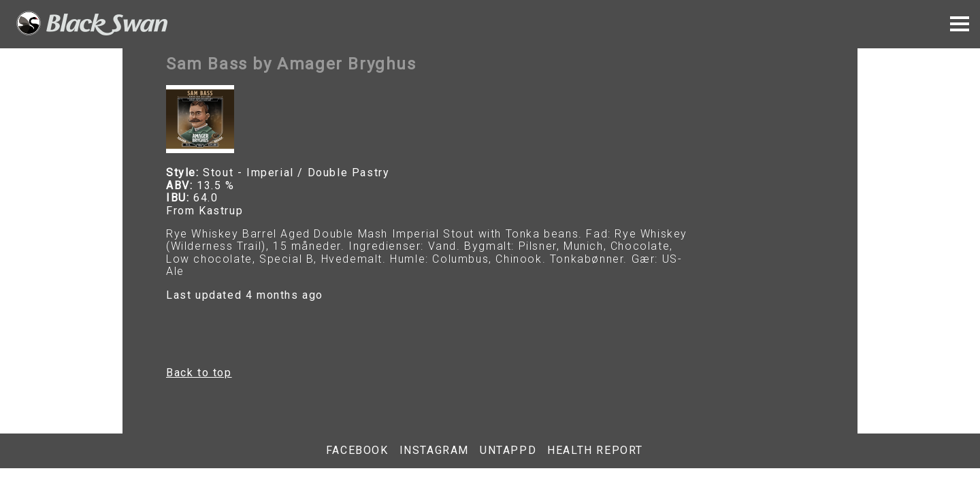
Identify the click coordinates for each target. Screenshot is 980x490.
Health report (595, 451)
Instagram (434, 451)
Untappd (508, 451)
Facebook (357, 451)
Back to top (199, 373)
